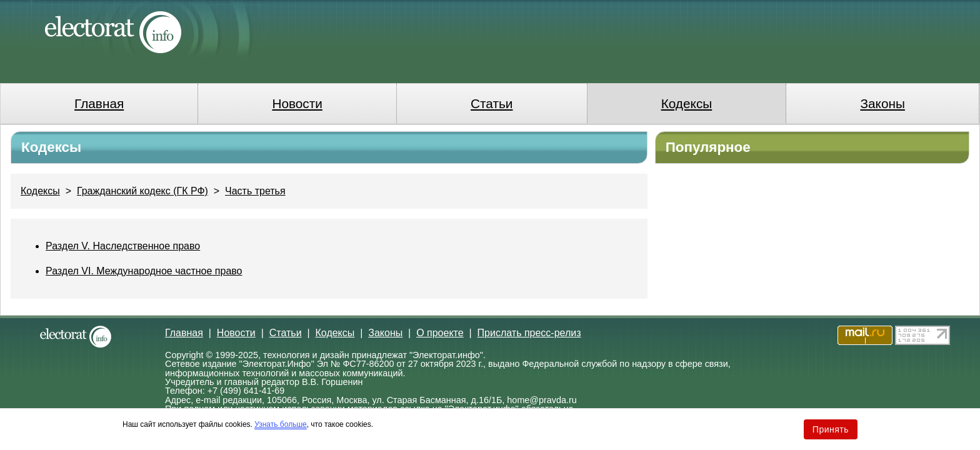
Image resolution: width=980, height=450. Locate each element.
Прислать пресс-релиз (529, 333)
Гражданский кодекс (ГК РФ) (142, 191)
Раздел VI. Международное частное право (144, 271)
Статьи (492, 103)
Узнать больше (280, 424)
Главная (99, 103)
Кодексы (687, 103)
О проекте (440, 333)
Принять (831, 429)
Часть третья (255, 191)
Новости (297, 103)
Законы (882, 103)
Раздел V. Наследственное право (123, 246)
